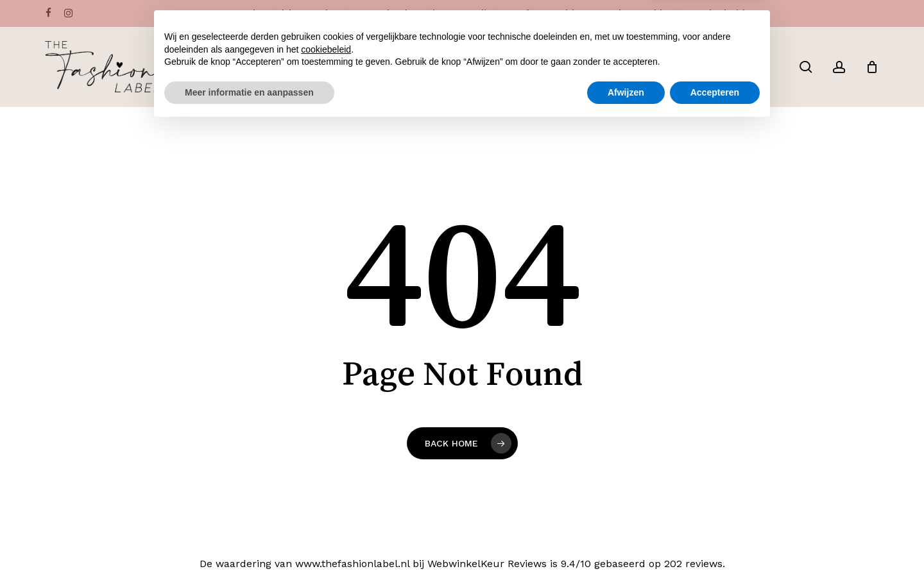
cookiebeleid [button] (326, 500)
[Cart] (872, 67)
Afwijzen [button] (626, 543)
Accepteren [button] (715, 543)
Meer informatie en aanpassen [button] (249, 543)
